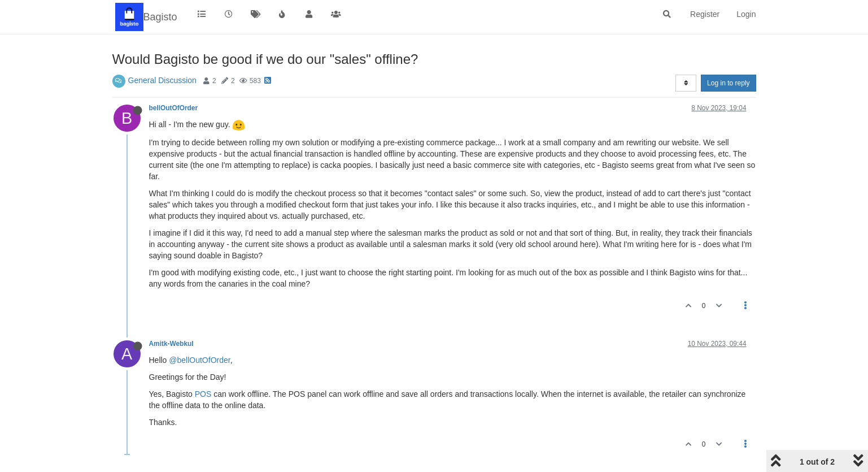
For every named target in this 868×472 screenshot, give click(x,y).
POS (203, 394)
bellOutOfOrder (174, 108)
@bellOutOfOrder (199, 360)
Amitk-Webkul (171, 344)
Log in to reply (728, 83)
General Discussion (162, 80)
